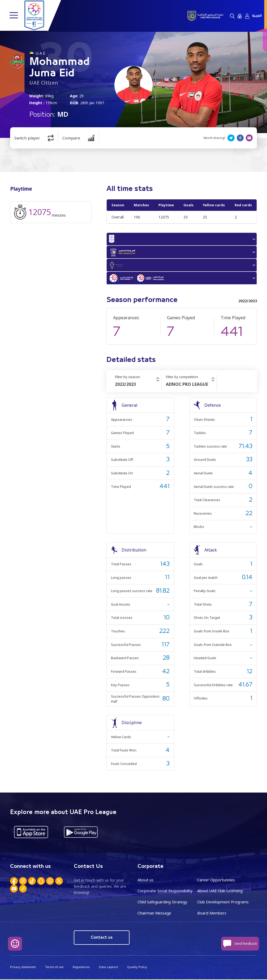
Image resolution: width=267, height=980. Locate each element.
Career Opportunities (216, 881)
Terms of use (54, 967)
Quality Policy (137, 967)
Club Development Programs (223, 903)
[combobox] (138, 385)
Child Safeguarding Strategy (162, 903)
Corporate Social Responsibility (165, 892)
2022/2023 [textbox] (125, 385)
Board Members (212, 914)
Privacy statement (23, 967)
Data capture (108, 967)
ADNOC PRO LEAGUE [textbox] (187, 385)
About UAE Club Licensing (220, 892)
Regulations (81, 967)
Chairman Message (154, 914)
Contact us (102, 938)
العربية (257, 16)
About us (145, 881)
